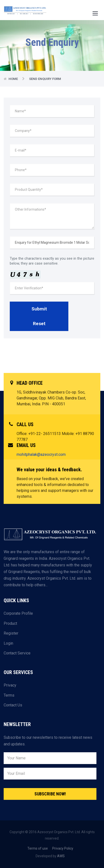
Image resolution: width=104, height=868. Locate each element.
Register (11, 633)
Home (13, 79)
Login (8, 643)
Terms (9, 695)
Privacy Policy (63, 848)
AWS (61, 856)
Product (10, 623)
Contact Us (13, 705)
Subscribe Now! (50, 794)
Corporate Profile (18, 613)
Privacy (10, 685)
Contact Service (17, 653)
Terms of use (38, 848)
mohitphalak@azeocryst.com (41, 454)
